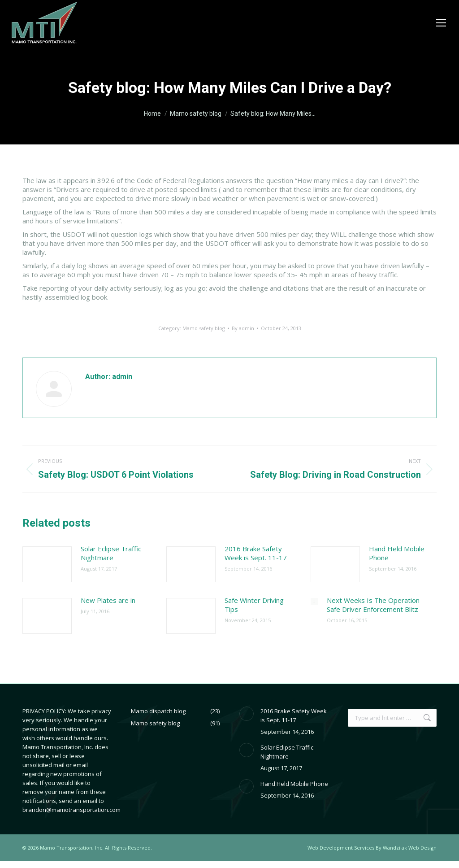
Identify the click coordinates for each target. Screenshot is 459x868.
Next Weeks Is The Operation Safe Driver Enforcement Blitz (373, 605)
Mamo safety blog (204, 328)
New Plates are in (108, 600)
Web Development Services (341, 848)
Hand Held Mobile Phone (397, 553)
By (243, 328)
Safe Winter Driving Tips (254, 605)
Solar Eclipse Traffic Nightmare (111, 553)
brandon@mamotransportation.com (71, 810)
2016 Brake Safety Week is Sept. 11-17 (256, 553)
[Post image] (47, 564)
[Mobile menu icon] (441, 23)
